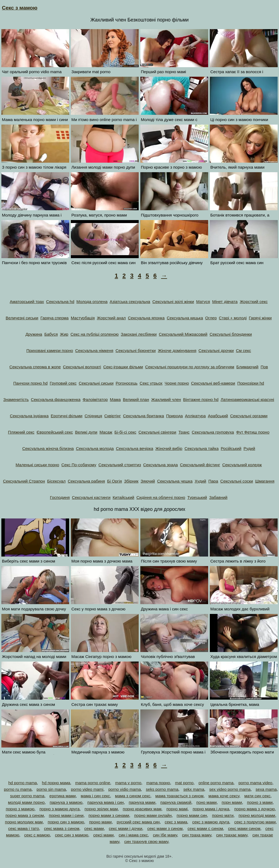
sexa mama (266, 789)
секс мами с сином (205, 828)
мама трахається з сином (179, 796)
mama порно (158, 783)
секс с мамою (37, 835)
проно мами (100, 822)
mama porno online (93, 783)
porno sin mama (51, 789)
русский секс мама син (138, 822)
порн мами (232, 802)
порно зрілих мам (101, 809)
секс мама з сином (62, 828)
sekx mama (194, 789)
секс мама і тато (24, 828)
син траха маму (197, 835)
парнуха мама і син (106, 802)
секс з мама (176, 822)
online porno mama (216, 783)
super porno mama (27, 796)
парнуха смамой (176, 802)
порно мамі (177, 809)
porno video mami (87, 789)
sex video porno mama (230, 789)
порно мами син (192, 815)
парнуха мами (142, 802)
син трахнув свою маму (146, 841)
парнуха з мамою (66, 802)
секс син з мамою (72, 835)
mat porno (184, 783)
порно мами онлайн (153, 815)
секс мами (94, 828)
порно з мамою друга (60, 809)
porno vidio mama (125, 789)
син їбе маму (165, 835)
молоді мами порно (26, 802)
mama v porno (128, 783)
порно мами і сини (66, 815)
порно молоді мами (257, 815)
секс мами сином (244, 828)
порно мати (223, 815)
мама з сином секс (133, 796)
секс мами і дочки (125, 828)
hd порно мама (56, 783)
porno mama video (255, 783)
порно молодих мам (24, 822)
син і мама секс (133, 835)
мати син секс (257, 796)
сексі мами (103, 835)
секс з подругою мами (255, 822)
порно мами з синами (109, 815)
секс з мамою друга (211, 822)
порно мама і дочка (211, 809)
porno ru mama (18, 789)
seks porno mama (162, 789)
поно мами (207, 802)
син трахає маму (232, 835)
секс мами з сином (165, 828)
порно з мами (260, 802)
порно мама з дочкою (255, 809)
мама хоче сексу (224, 796)
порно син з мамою (66, 822)
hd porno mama (22, 783)
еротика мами (63, 796)
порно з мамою (20, 809)
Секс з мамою (20, 8)
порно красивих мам (142, 809)
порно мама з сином (25, 815)
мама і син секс (95, 796)
